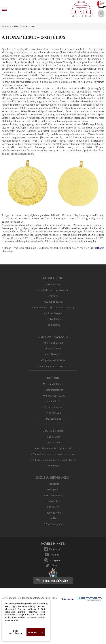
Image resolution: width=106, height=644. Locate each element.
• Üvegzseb (53, 489)
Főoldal (5, 27)
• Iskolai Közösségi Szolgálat (53, 290)
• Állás (53, 518)
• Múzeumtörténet (53, 390)
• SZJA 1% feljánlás (53, 524)
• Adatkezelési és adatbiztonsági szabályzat (53, 460)
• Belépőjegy (53, 325)
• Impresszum (53, 443)
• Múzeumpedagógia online (53, 366)
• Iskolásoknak (53, 354)
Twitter (55, 565)
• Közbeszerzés (53, 495)
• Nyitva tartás (53, 319)
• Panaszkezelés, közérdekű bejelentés (53, 454)
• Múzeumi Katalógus (53, 384)
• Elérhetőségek (53, 313)
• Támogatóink (53, 513)
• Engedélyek (53, 507)
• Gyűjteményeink (53, 407)
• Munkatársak (53, 402)
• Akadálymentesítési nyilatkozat (53, 448)
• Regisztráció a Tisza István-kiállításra (53, 308)
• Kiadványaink (53, 413)
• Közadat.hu (53, 466)
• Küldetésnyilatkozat (53, 396)
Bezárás (45, 605)
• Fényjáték (53, 296)
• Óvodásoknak (53, 349)
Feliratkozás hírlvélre (55, 581)
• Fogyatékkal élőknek (53, 360)
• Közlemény (53, 284)
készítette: (68, 599)
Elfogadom (36, 632)
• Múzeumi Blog (53, 419)
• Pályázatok (53, 501)
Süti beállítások (16, 632)
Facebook (55, 549)
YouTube (55, 555)
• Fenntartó (53, 484)
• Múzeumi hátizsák (53, 302)
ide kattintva (97, 248)
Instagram (55, 560)
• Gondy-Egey (53, 437)
